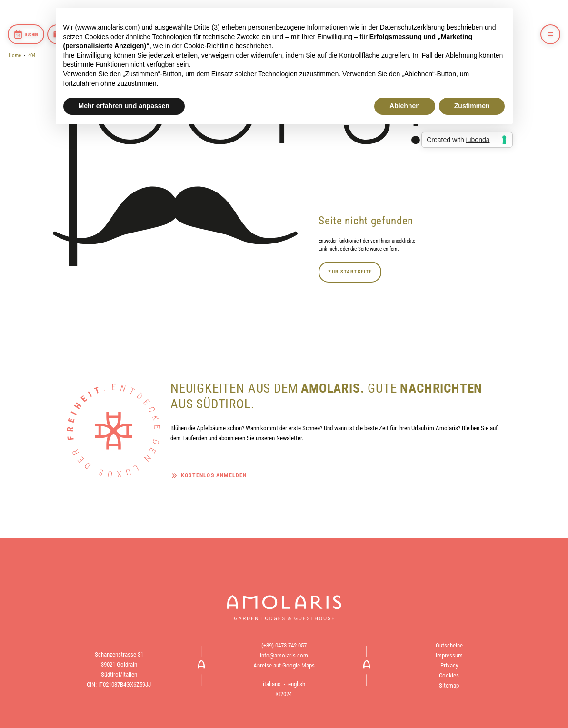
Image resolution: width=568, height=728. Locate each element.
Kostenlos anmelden (214, 475)
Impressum (449, 655)
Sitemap (449, 685)
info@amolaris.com (284, 655)
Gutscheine (449, 645)
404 (32, 55)
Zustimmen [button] (472, 106)
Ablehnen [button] (405, 106)
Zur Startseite (350, 272)
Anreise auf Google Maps (284, 665)
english (297, 684)
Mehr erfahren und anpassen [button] (124, 106)
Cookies (449, 675)
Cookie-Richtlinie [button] (209, 46)
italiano (272, 684)
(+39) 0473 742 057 (284, 645)
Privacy (449, 665)
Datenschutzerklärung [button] (412, 27)
